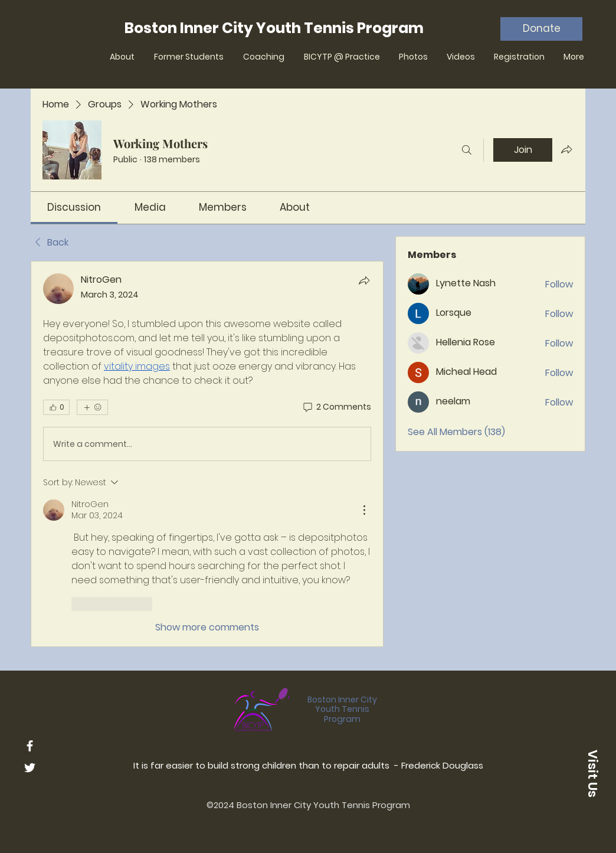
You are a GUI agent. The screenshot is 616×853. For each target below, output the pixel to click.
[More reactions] (92, 407)
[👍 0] (56, 407)
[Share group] (566, 149)
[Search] (467, 150)
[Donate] (541, 29)
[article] (207, 454)
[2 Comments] (336, 407)
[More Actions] (364, 510)
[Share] (364, 280)
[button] (592, 773)
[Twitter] (30, 768)
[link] (74, 207)
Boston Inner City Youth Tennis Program (342, 710)
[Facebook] (30, 746)
